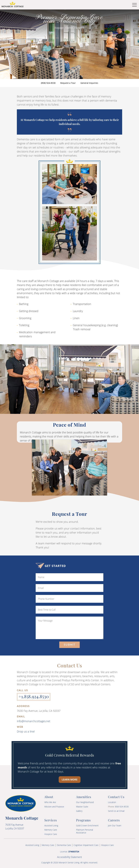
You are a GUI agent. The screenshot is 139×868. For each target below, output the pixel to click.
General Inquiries (89, 83)
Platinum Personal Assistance (85, 831)
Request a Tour (68, 83)
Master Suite (82, 807)
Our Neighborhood (85, 802)
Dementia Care (64, 845)
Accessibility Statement (69, 857)
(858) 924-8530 (48, 83)
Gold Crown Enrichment (87, 826)
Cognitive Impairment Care (86, 845)
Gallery (79, 811)
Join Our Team (115, 826)
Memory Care (51, 830)
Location (112, 802)
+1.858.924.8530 (34, 696)
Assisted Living (51, 826)
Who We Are (50, 802)
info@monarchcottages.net (34, 721)
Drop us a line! (26, 731)
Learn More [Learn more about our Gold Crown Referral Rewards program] (70, 780)
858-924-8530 (122, 807)
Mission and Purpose (54, 807)
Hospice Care (51, 834)
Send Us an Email (116, 811)
